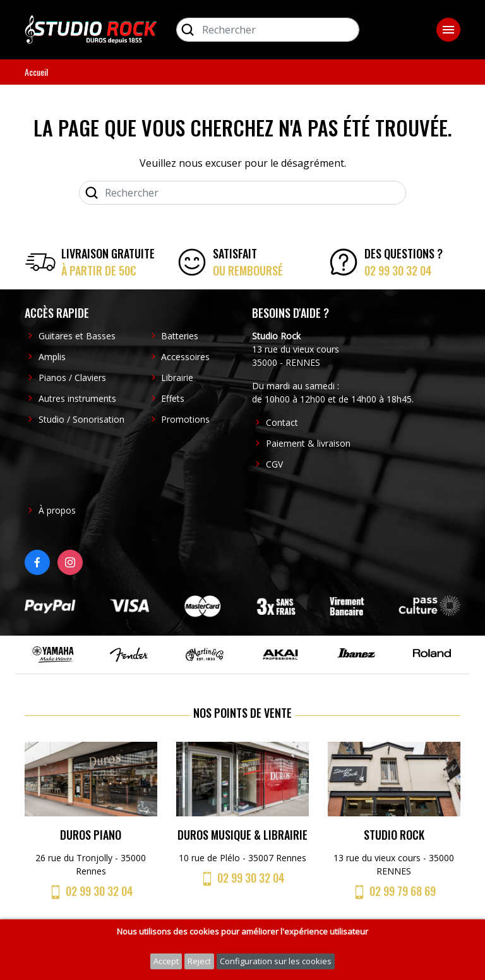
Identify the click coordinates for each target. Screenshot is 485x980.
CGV (274, 464)
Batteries (180, 336)
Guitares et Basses (77, 336)
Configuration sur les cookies (276, 961)
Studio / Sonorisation (81, 419)
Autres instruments (77, 398)
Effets (173, 398)
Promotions (185, 419)
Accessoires (185, 357)
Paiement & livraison (308, 443)
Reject (199, 961)
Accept (166, 961)
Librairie (177, 378)
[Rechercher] (268, 30)
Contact (282, 422)
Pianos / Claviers (72, 378)
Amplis (52, 357)
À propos (57, 510)
